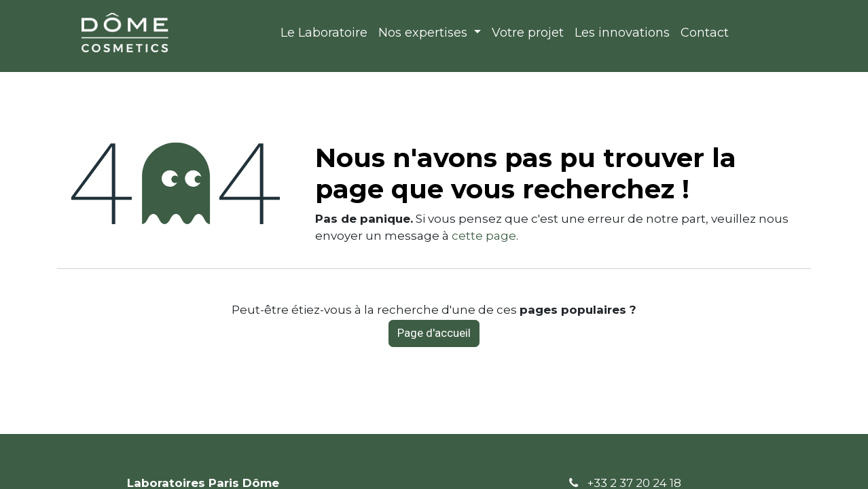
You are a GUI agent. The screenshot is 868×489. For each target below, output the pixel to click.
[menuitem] (324, 33)
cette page (484, 236)
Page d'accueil (434, 333)
